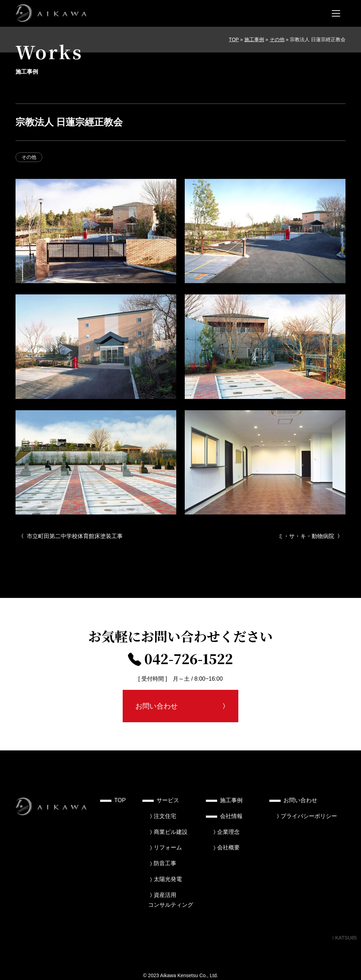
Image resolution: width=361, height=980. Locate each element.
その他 (277, 39)
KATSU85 (344, 938)
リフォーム (168, 847)
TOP (234, 39)
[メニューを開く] (336, 13)
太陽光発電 (168, 879)
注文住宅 (165, 816)
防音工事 (165, 863)
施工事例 (254, 39)
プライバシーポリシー (309, 816)
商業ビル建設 (171, 832)
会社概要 (228, 847)
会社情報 (231, 816)
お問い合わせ (157, 706)
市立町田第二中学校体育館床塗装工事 (71, 536)
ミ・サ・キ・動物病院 (310, 536)
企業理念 (228, 832)
